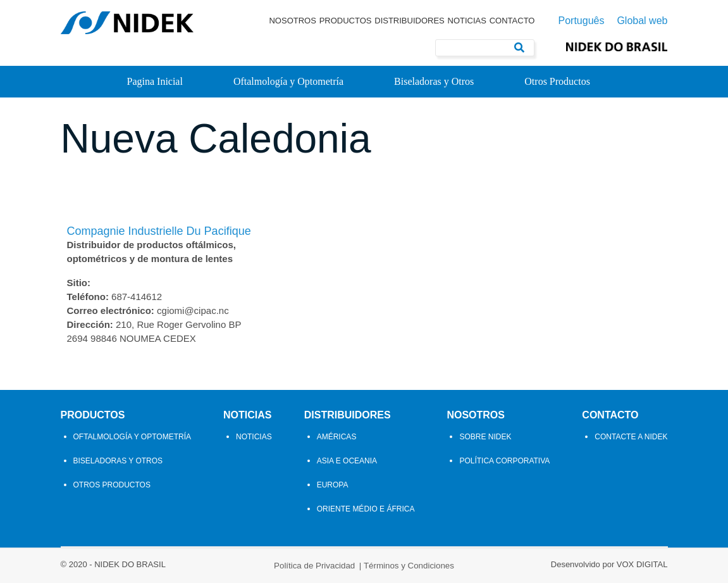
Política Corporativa (504, 461)
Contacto (512, 21)
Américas (337, 437)
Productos (346, 21)
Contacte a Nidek (631, 437)
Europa (333, 485)
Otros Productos (557, 81)
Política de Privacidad (314, 566)
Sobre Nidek (485, 437)
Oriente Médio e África (366, 509)
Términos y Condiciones (409, 566)
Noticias (467, 21)
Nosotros (292, 21)
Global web (642, 21)
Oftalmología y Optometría (288, 81)
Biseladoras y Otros (434, 81)
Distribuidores (410, 21)
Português (581, 21)
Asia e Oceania (347, 461)
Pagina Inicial (155, 81)
